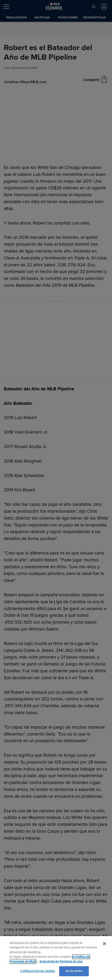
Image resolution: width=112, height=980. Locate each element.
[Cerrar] (104, 944)
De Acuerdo (74, 971)
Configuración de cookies (38, 971)
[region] (56, 958)
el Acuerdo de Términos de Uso (61, 961)
